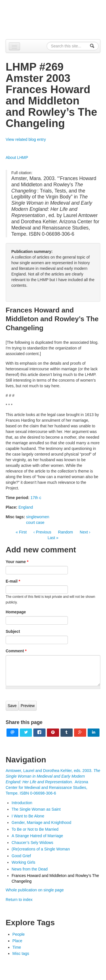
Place (17, 941)
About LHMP (17, 158)
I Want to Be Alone (28, 816)
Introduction (22, 803)
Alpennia (56, 19)
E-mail (13, 581)
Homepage (16, 612)
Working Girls (23, 862)
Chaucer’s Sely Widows (32, 843)
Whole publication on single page (35, 890)
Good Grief (21, 856)
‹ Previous (42, 532)
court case (35, 522)
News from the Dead (30, 869)
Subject (13, 631)
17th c (36, 498)
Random (65, 532)
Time (17, 947)
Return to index (19, 900)
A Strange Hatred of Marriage (37, 836)
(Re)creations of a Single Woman (41, 849)
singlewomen (38, 517)
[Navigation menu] (14, 46)
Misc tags (21, 953)
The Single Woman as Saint (36, 809)
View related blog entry (26, 139)
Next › (85, 532)
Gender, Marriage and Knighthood (41, 823)
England (26, 507)
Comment (16, 651)
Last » (53, 538)
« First (21, 532)
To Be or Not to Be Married (35, 829)
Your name (17, 562)
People (19, 934)
